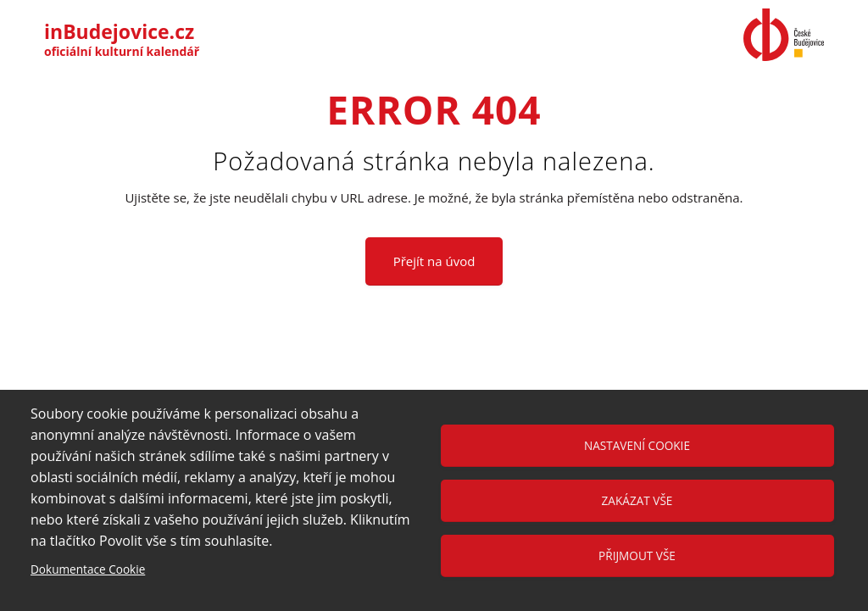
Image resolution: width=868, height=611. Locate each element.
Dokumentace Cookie (88, 569)
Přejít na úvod (434, 261)
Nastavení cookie (637, 445)
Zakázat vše (637, 500)
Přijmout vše (637, 555)
